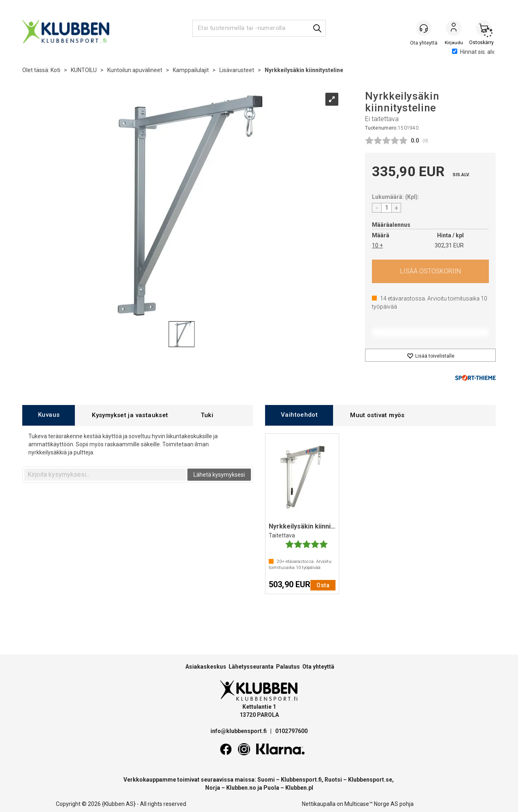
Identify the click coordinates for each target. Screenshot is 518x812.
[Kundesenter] (424, 28)
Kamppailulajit (191, 70)
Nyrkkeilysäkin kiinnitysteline (304, 70)
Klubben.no (241, 788)
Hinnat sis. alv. (474, 52)
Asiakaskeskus (206, 667)
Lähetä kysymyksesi (219, 475)
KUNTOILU (84, 70)
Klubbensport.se (370, 780)
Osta (430, 271)
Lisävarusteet (237, 70)
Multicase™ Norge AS (371, 804)
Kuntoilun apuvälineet (135, 70)
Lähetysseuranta (251, 667)
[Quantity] (386, 208)
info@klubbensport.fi (239, 731)
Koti (55, 70)
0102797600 (291, 731)
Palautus (288, 667)
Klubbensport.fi (301, 780)
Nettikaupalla (319, 804)
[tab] (49, 415)
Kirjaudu (454, 29)
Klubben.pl (299, 788)
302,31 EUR (449, 245)
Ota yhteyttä (318, 667)
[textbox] (105, 475)
